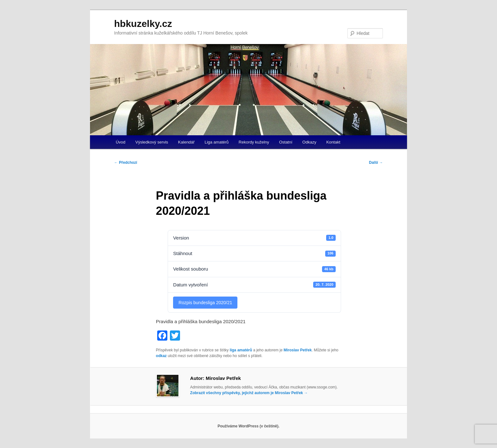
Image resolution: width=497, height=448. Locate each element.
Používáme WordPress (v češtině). (248, 426)
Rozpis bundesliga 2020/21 (205, 303)
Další (376, 163)
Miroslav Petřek (298, 350)
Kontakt (333, 142)
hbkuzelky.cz (143, 24)
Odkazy (309, 142)
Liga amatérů (216, 142)
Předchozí (126, 163)
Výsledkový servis (152, 142)
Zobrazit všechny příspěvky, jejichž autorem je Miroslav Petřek (249, 393)
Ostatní (286, 142)
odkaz (161, 356)
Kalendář (186, 142)
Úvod (120, 142)
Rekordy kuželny (254, 142)
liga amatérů (241, 350)
